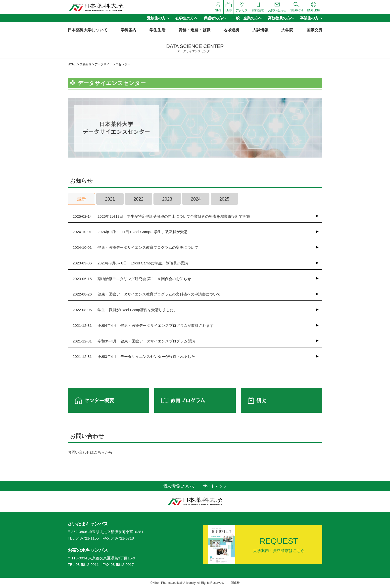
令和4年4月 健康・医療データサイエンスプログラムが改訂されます (143, 326)
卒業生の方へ (311, 18)
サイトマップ (215, 486)
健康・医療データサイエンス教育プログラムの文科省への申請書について (147, 294)
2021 (110, 199)
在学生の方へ (187, 18)
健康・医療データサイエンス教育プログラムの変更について (135, 248)
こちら (99, 452)
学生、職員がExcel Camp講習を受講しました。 (125, 310)
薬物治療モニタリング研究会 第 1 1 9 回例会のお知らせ (132, 279)
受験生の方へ (158, 18)
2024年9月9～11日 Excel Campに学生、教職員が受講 (130, 232)
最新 (81, 199)
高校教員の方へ (281, 18)
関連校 (235, 583)
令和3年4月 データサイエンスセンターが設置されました (134, 357)
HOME (72, 64)
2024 (196, 199)
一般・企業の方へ (247, 18)
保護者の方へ (215, 18)
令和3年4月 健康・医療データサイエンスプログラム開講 (134, 341)
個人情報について (179, 486)
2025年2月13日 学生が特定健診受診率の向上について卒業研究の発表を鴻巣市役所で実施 (161, 216)
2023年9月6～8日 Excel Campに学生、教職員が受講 (130, 263)
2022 (139, 199)
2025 (224, 199)
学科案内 (86, 64)
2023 (167, 199)
